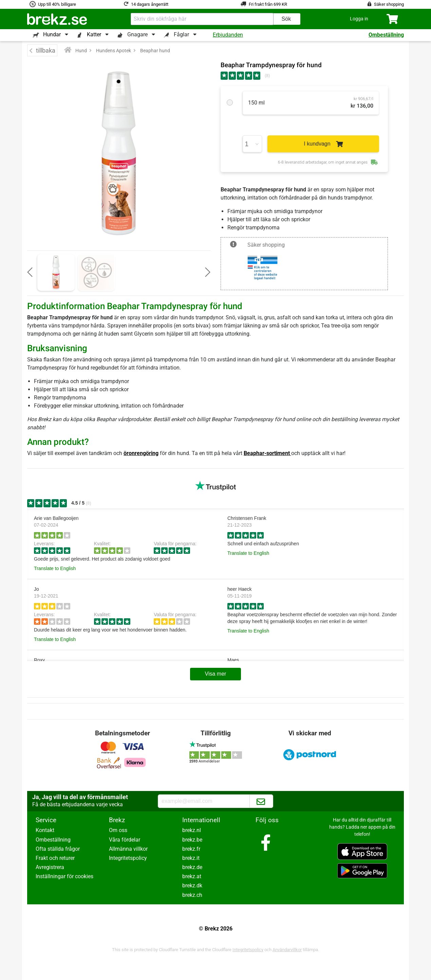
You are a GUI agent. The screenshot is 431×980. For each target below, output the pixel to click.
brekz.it (191, 858)
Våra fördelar (125, 840)
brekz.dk (192, 885)
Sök (286, 19)
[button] (359, 19)
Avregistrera (50, 867)
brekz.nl (192, 830)
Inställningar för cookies (64, 876)
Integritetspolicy (128, 858)
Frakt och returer (55, 858)
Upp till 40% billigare (57, 4)
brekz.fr (191, 849)
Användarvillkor (287, 950)
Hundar (52, 34)
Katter (94, 34)
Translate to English (55, 568)
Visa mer (216, 674)
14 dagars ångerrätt (150, 4)
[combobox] (202, 19)
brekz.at (192, 876)
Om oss (118, 830)
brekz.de (192, 867)
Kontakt (45, 830)
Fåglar (181, 34)
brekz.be (192, 840)
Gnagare (137, 34)
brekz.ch (192, 895)
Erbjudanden (228, 35)
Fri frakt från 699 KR (268, 4)
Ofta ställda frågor (58, 849)
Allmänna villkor (128, 849)
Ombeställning (386, 35)
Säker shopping (389, 4)
